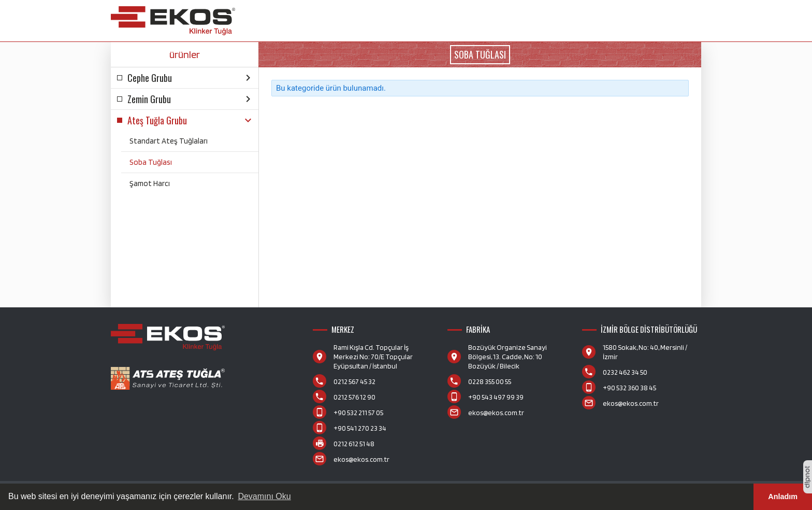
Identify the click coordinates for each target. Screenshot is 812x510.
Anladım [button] (783, 497)
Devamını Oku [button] (264, 496)
